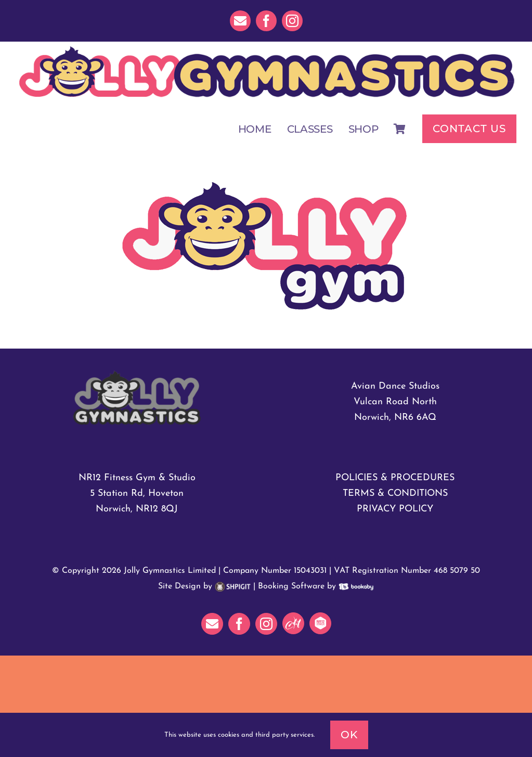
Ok (349, 735)
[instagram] (292, 21)
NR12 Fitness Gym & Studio (137, 478)
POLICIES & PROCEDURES (395, 478)
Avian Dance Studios (395, 386)
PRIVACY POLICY (395, 509)
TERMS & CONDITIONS (395, 493)
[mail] (240, 21)
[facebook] (266, 21)
